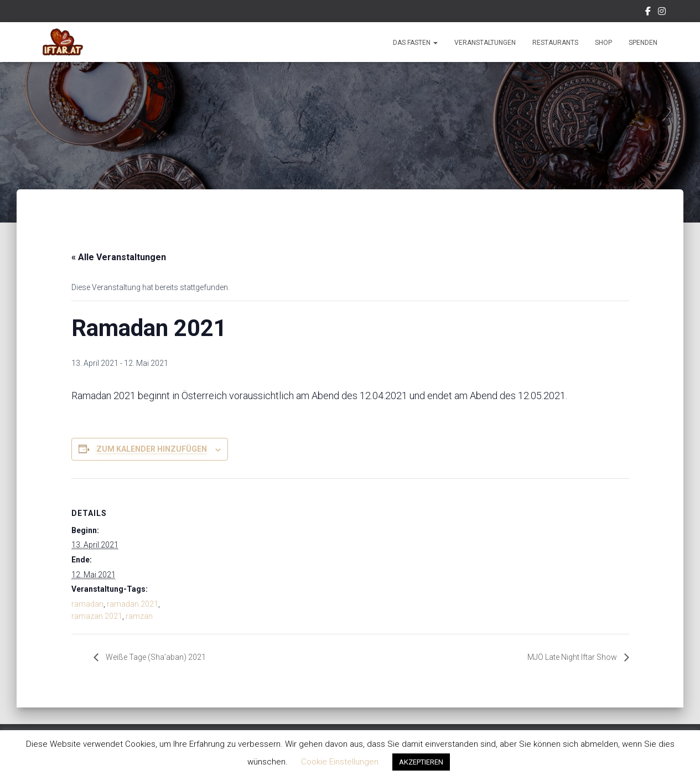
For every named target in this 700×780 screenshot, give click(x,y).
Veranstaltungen (485, 43)
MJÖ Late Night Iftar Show (566, 657)
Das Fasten (415, 43)
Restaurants (555, 43)
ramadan (87, 604)
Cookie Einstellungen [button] (340, 762)
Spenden (643, 43)
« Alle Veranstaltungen (119, 257)
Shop (603, 43)
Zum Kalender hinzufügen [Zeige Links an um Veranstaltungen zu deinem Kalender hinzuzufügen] (152, 449)
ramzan (139, 616)
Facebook (648, 13)
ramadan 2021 (133, 604)
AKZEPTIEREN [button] (421, 762)
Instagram (662, 13)
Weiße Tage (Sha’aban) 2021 (161, 657)
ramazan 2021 (97, 616)
